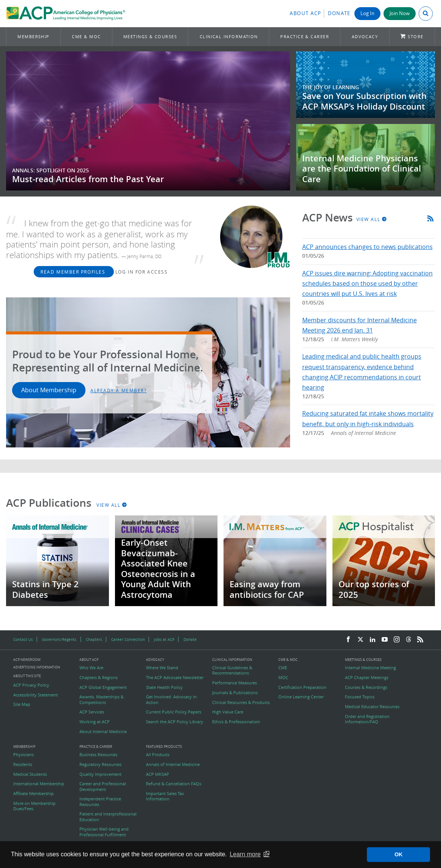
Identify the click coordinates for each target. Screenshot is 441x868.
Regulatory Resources (100, 764)
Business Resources (98, 755)
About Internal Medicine (103, 732)
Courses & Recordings (366, 687)
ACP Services (92, 712)
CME (283, 668)
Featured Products (164, 747)
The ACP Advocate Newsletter (175, 678)
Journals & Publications (235, 693)
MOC (283, 678)
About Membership (49, 390)
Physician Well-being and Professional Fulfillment (104, 832)
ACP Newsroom (27, 660)
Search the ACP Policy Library (175, 722)
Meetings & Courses (150, 36)
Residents (23, 764)
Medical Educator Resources (372, 707)
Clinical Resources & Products (241, 702)
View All (372, 219)
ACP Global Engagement (103, 687)
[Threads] (408, 640)
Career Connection (128, 639)
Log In (367, 13)
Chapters (94, 639)
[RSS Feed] (420, 640)
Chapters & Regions (99, 678)
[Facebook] (348, 640)
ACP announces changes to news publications (367, 247)
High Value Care (228, 712)
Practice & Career (305, 36)
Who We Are (91, 668)
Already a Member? (119, 390)
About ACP (306, 13)
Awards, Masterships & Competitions (102, 699)
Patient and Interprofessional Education (108, 817)
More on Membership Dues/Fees (34, 806)
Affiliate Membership (33, 794)
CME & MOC (86, 36)
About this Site (27, 676)
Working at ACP (95, 722)
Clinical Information (229, 36)
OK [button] (399, 854)
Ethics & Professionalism (236, 722)
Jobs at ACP (164, 639)
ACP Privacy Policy (31, 685)
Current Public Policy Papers (174, 712)
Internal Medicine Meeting (370, 668)
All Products (158, 755)
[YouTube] (385, 640)
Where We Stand (162, 668)
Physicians (23, 755)
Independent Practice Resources (100, 801)
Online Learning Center (301, 697)
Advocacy (365, 36)
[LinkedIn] (373, 640)
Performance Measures (234, 683)
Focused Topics (360, 697)
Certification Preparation (302, 687)
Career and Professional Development (103, 786)
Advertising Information (37, 667)
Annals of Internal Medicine (173, 764)
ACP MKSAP (158, 774)
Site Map (22, 704)
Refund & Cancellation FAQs (174, 784)
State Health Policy (164, 687)
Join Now (400, 13)
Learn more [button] (245, 854)
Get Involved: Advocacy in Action (171, 699)
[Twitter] (360, 640)
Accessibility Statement (36, 695)
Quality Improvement (100, 774)
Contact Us (23, 639)
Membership (33, 36)
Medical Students (30, 774)
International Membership (39, 784)
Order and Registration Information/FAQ (367, 719)
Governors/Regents (59, 639)
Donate (339, 13)
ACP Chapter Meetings (367, 678)
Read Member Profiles (74, 272)
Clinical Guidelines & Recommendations (232, 670)
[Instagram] (397, 640)
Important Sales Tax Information (165, 796)
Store (415, 36)
